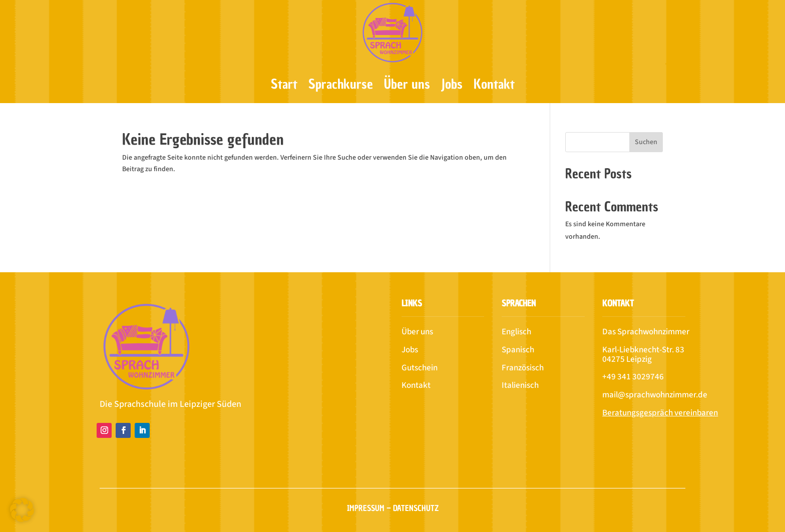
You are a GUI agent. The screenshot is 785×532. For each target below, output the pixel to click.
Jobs (452, 84)
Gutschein (420, 368)
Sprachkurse (341, 84)
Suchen (646, 142)
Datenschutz (416, 508)
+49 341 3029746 (633, 377)
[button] (22, 510)
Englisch (516, 332)
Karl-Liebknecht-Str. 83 (643, 350)
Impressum (366, 508)
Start (284, 84)
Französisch (523, 368)
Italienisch (520, 385)
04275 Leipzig (627, 359)
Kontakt (494, 84)
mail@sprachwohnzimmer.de (655, 395)
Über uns (407, 84)
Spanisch (518, 350)
